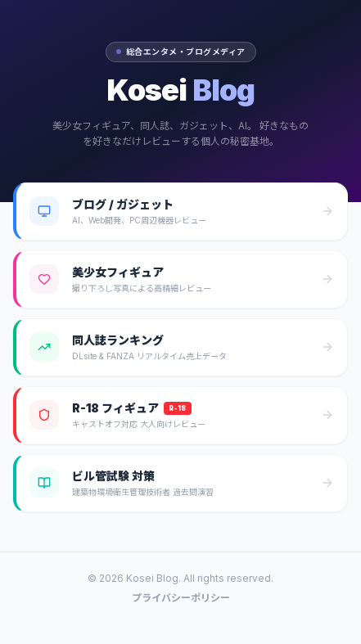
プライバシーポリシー (181, 598)
